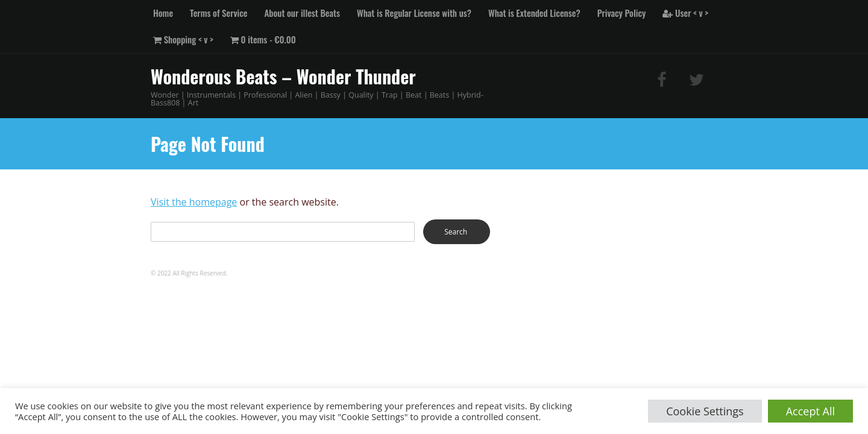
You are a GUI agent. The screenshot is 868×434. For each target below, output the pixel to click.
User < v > (685, 13)
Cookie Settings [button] (705, 411)
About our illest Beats (302, 13)
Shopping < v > (183, 39)
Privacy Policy (622, 13)
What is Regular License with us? (414, 13)
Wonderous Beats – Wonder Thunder (283, 76)
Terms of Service (219, 13)
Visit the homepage (194, 202)
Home (163, 13)
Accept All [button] (810, 411)
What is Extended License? (534, 13)
